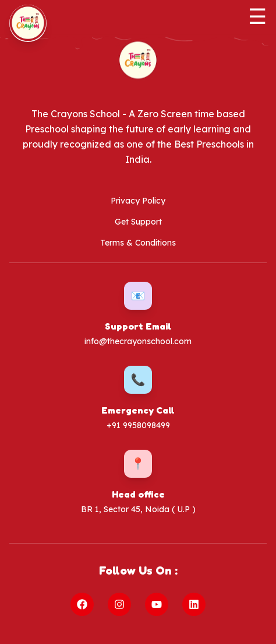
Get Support (138, 222)
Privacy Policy (138, 201)
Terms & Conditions (138, 243)
